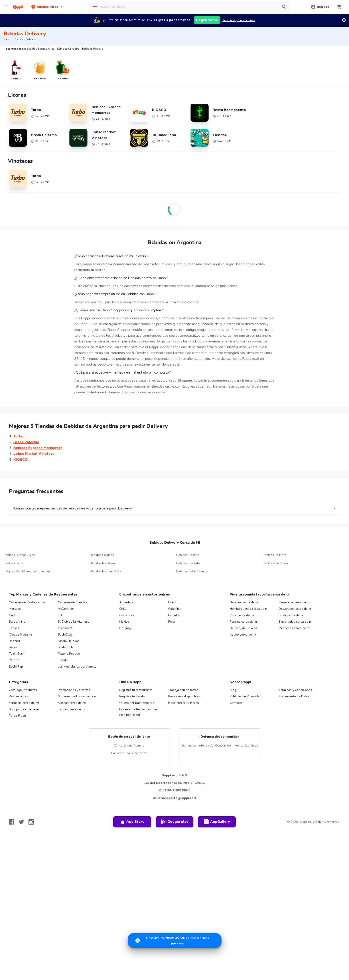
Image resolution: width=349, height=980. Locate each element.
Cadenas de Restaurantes (27, 602)
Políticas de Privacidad (246, 696)
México (124, 622)
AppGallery (217, 822)
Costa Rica (127, 615)
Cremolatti (65, 628)
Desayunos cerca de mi (295, 609)
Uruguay (125, 628)
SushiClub (65, 635)
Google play (175, 822)
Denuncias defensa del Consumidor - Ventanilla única (220, 746)
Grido (13, 615)
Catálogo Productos (23, 690)
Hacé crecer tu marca (184, 703)
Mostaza (15, 609)
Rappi (7, 39)
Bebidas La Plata (275, 555)
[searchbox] (188, 7)
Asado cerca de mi (243, 635)
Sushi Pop (16, 667)
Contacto (236, 703)
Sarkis (13, 647)
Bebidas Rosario (188, 555)
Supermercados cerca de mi (78, 696)
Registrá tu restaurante (136, 690)
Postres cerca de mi (244, 622)
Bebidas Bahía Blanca (192, 571)
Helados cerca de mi (244, 602)
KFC (61, 615)
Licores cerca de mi (71, 709)
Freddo (63, 660)
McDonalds (66, 609)
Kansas (14, 628)
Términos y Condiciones (295, 690)
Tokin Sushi (17, 654)
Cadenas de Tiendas (72, 602)
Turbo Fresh (17, 716)
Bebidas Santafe (188, 563)
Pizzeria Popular (69, 654)
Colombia (175, 609)
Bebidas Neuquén (275, 563)
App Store (132, 822)
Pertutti (14, 660)
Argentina (126, 602)
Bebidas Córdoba (102, 555)
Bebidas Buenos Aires (19, 555)
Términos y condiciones (239, 20)
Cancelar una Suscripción (129, 753)
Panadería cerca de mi (294, 602)
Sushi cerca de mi (291, 615)
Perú (171, 622)
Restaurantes (18, 696)
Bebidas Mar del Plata (106, 571)
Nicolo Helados (69, 641)
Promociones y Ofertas (74, 690)
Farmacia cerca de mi (24, 703)
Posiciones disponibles (184, 696)
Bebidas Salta (13, 563)
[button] (47, 7)
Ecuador (174, 615)
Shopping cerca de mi (24, 709)
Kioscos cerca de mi (72, 703)
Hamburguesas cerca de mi (249, 609)
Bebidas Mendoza (102, 563)
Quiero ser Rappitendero (137, 703)
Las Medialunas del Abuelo (77, 667)
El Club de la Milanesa (74, 622)
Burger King (17, 622)
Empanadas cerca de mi (295, 622)
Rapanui (15, 641)
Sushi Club (65, 647)
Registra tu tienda (132, 696)
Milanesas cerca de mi (294, 628)
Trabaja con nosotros (183, 690)
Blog (233, 690)
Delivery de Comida (243, 628)
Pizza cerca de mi (242, 615)
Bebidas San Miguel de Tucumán (27, 571)
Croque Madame (20, 635)
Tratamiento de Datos (294, 696)
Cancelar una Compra (129, 746)
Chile (123, 609)
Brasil (172, 602)
